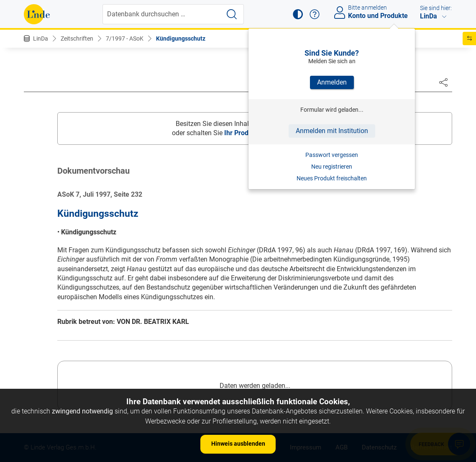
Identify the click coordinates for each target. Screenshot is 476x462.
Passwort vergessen (332, 155)
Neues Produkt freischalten (332, 178)
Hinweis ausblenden (238, 444)
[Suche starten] (232, 14)
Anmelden (332, 82)
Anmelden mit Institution (332, 131)
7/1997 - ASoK (125, 38)
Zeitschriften (77, 38)
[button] (298, 14)
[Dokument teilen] (443, 82)
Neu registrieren (332, 167)
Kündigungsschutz (181, 38)
